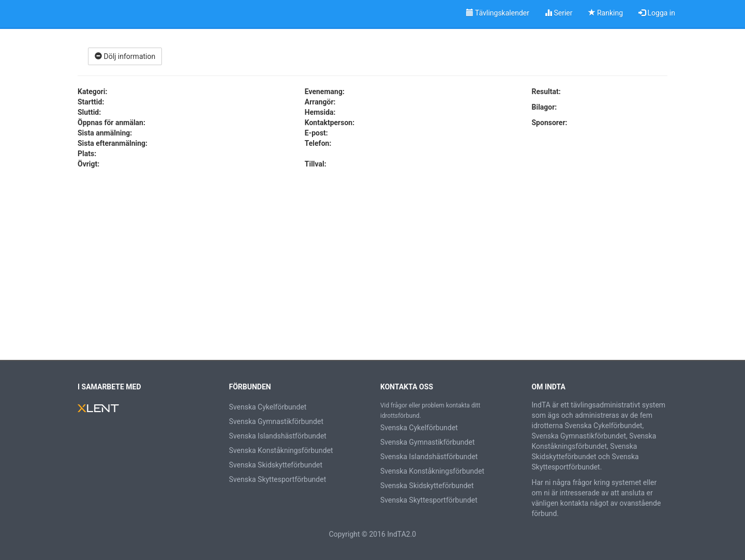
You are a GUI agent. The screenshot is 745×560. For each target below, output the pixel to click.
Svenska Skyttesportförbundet (278, 479)
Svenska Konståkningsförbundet (281, 450)
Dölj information (125, 56)
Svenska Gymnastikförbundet (276, 421)
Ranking (606, 13)
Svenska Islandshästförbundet (278, 436)
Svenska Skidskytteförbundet (276, 465)
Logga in (657, 13)
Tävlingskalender (498, 13)
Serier (559, 13)
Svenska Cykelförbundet (268, 407)
